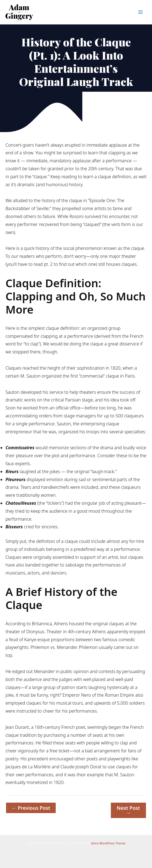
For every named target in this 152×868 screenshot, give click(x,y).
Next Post (128, 810)
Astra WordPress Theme (108, 843)
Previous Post (31, 808)
